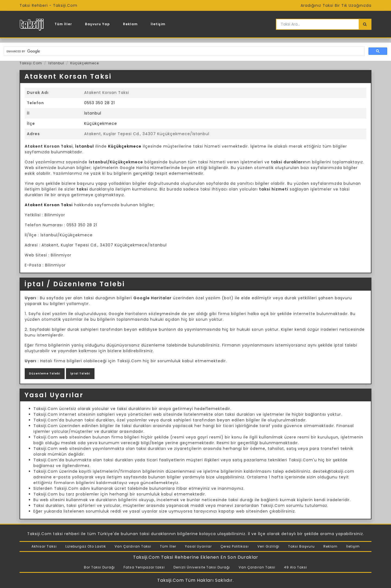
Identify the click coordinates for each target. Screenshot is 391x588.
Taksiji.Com (31, 63)
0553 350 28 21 (100, 103)
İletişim (158, 24)
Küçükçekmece (85, 63)
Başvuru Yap (97, 24)
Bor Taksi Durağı (99, 567)
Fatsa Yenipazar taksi (144, 567)
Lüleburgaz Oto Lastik (86, 546)
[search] (184, 51)
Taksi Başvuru (301, 546)
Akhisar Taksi (44, 546)
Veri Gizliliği (268, 546)
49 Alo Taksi (296, 567)
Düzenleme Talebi (45, 374)
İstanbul (56, 63)
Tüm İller (63, 24)
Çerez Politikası (235, 546)
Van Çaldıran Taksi (133, 546)
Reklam (130, 24)
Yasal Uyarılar (198, 546)
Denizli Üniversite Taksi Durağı (202, 567)
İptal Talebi (80, 374)
